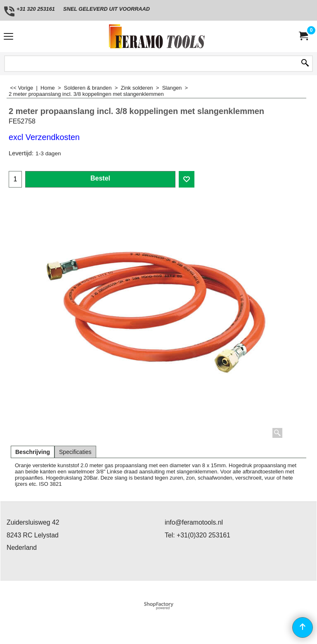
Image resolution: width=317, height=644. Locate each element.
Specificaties (75, 452)
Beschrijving (33, 452)
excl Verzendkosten (44, 137)
